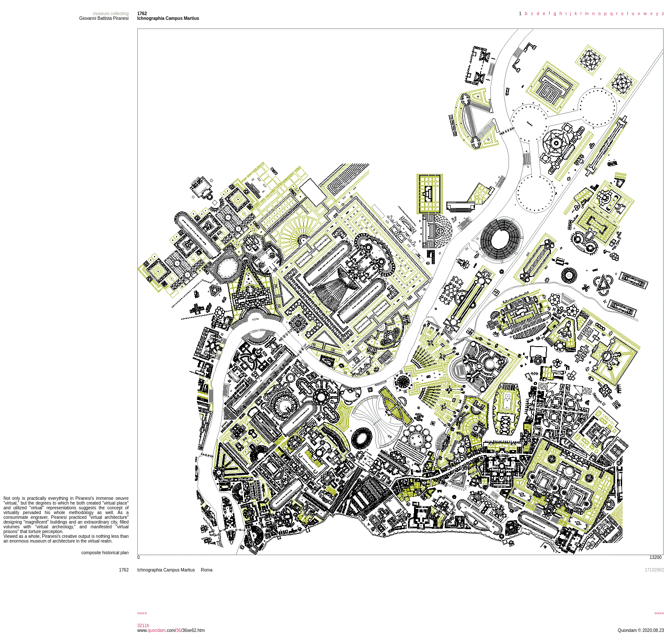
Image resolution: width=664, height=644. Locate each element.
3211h (143, 626)
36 (179, 630)
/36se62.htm (193, 630)
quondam (157, 630)
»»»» (659, 613)
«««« (142, 613)
